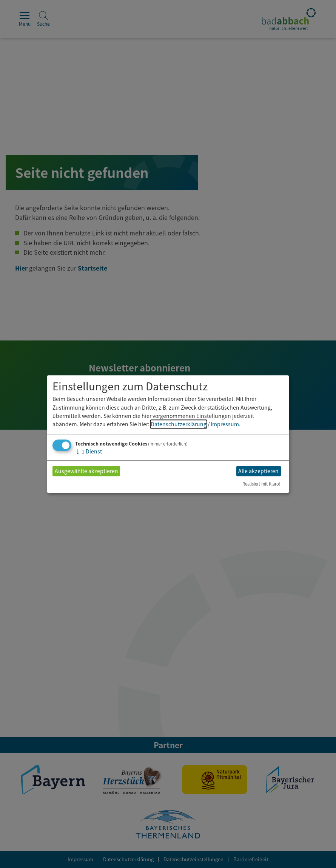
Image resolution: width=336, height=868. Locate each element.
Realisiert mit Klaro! (261, 484)
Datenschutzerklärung (179, 424)
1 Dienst (89, 451)
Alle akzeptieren (258, 471)
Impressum (225, 424)
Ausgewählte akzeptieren (86, 471)
